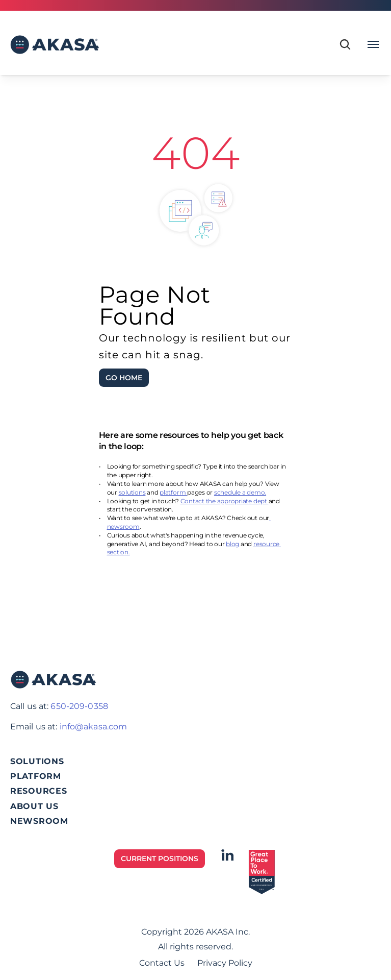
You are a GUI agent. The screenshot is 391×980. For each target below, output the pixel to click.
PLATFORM (36, 776)
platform (173, 492)
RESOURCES (38, 791)
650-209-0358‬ (79, 706)
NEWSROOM (39, 821)
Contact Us (162, 963)
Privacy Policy (225, 963)
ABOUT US (34, 806)
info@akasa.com (94, 727)
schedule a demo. (240, 492)
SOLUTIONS (37, 761)
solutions (132, 492)
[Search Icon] (345, 44)
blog (232, 544)
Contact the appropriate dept (225, 501)
